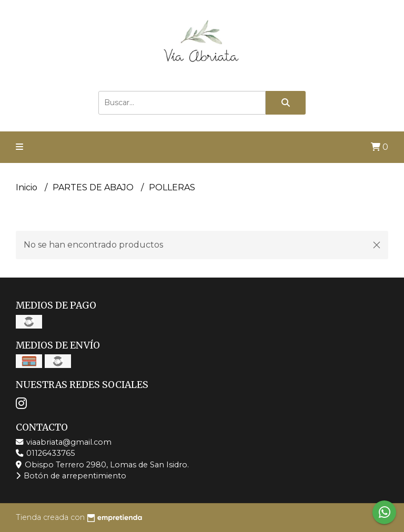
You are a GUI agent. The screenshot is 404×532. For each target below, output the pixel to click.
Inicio (28, 187)
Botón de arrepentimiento (71, 476)
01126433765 (45, 453)
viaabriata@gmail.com (64, 442)
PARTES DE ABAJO (94, 187)
